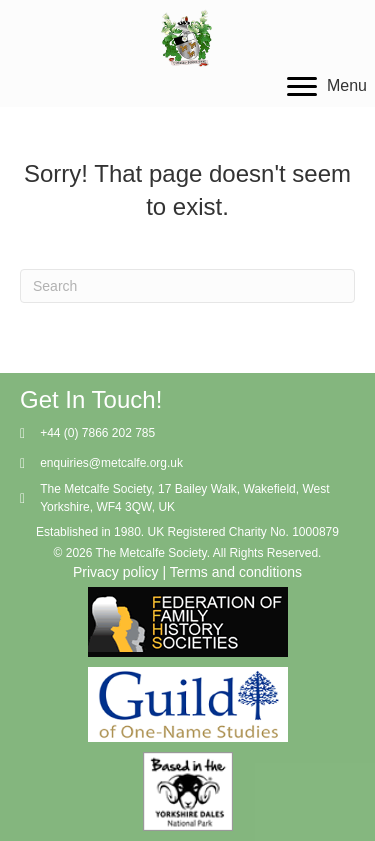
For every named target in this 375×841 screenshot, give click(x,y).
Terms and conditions (236, 572)
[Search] (187, 286)
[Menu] (327, 87)
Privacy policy (116, 572)
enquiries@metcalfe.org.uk (111, 463)
